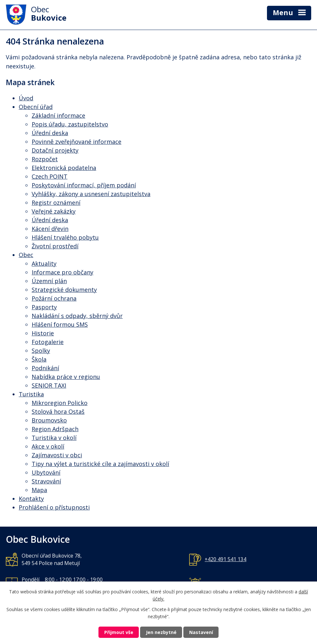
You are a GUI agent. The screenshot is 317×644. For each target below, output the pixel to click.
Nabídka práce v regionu (66, 377)
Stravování (46, 481)
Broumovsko (49, 420)
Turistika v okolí (54, 438)
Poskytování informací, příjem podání (84, 185)
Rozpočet (45, 159)
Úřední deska (50, 133)
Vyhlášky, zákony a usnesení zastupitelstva (91, 194)
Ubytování (46, 472)
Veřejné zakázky (54, 211)
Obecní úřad (36, 107)
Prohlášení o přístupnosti (54, 507)
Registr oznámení (56, 203)
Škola (39, 359)
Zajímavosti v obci (57, 455)
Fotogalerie (48, 342)
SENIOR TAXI (49, 385)
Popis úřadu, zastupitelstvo (70, 124)
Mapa (39, 490)
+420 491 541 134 (225, 559)
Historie (43, 333)
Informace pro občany (62, 272)
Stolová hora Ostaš (58, 411)
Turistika (31, 394)
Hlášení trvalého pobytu (65, 237)
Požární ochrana (54, 298)
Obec (26, 255)
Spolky (41, 351)
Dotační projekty (55, 150)
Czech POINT (50, 176)
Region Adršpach (55, 429)
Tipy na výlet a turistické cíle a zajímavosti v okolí (100, 464)
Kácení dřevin (50, 229)
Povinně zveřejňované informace (77, 142)
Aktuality (44, 263)
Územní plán (49, 281)
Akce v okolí (48, 446)
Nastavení (201, 632)
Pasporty (44, 307)
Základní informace (58, 115)
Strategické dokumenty (64, 290)
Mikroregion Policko (60, 403)
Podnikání (45, 368)
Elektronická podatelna (64, 168)
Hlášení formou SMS (60, 324)
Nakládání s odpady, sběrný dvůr (77, 316)
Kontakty (31, 499)
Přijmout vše (119, 632)
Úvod (26, 98)
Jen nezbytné (161, 632)
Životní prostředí (55, 246)
